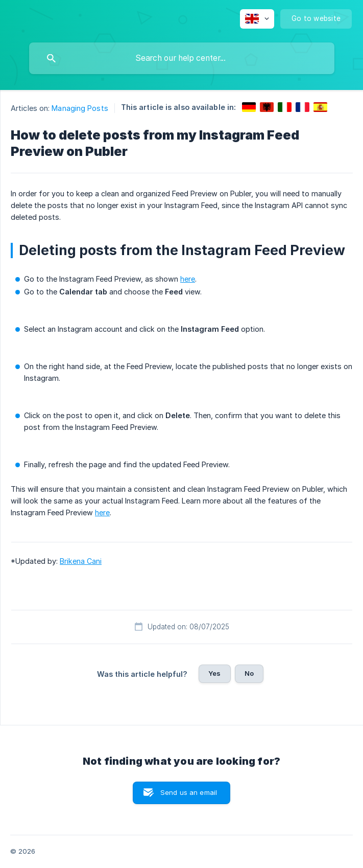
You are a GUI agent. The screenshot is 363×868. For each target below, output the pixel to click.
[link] (249, 107)
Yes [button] (214, 673)
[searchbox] (182, 58)
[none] (257, 19)
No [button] (249, 673)
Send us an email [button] (189, 792)
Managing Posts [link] (80, 108)
